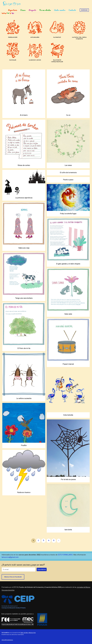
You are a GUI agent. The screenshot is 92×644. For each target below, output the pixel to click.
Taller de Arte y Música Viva (28, 633)
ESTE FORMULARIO (65, 555)
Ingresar (84, 10)
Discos (23, 10)
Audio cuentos (60, 10)
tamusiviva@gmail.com (10, 557)
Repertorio (13, 10)
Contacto (72, 10)
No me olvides (45, 10)
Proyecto (32, 10)
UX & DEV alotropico (7, 640)
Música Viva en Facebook (13, 577)
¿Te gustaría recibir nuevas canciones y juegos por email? (23, 565)
